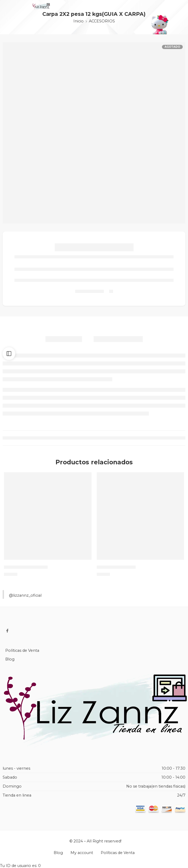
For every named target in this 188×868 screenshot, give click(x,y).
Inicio (78, 21)
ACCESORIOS (102, 21)
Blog (10, 659)
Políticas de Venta (22, 650)
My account (82, 853)
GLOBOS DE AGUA (116, 567)
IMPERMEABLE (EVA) (26, 567)
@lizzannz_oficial (25, 595)
